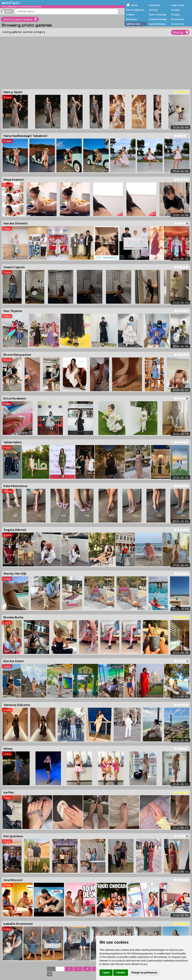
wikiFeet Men (133, 24)
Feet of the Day (157, 15)
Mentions (132, 19)
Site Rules (155, 5)
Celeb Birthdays (158, 19)
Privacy (176, 15)
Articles (153, 10)
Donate (175, 10)
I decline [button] (121, 973)
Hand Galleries (157, 24)
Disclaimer (177, 19)
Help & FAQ (178, 5)
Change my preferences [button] (144, 973)
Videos (130, 15)
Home (134, 5)
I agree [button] (106, 973)
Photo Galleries (135, 10)
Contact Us (178, 24)
